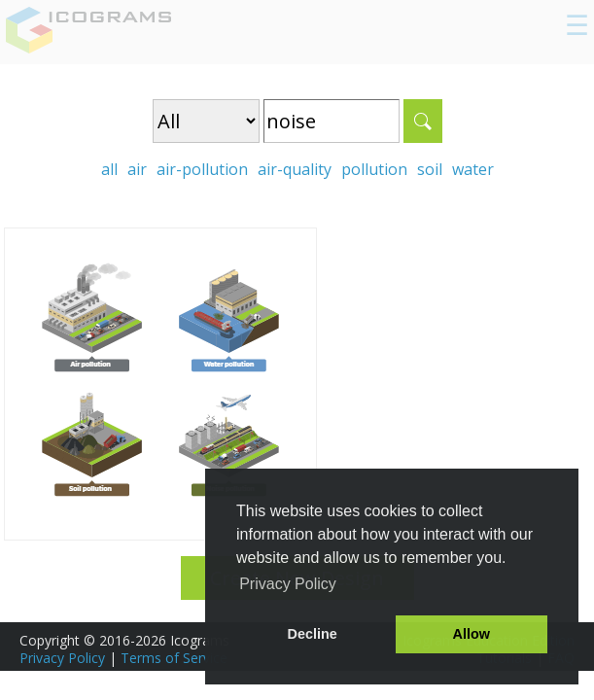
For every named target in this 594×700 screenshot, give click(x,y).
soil (430, 169)
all (109, 169)
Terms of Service (174, 658)
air (137, 169)
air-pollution (202, 169)
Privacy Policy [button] (288, 584)
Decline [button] (313, 634)
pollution (374, 169)
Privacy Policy (62, 658)
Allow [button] (472, 634)
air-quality (295, 169)
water (473, 169)
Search (423, 121)
